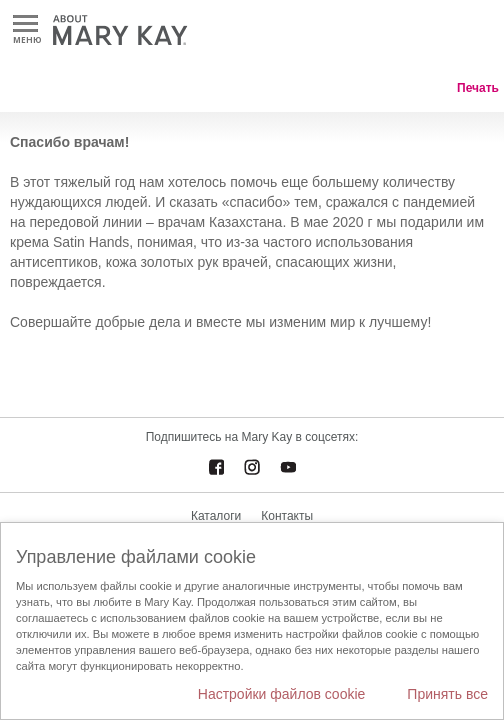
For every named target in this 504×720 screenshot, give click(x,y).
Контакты (287, 516)
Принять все (447, 694)
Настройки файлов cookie (282, 694)
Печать (478, 88)
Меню (25, 24)
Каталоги (216, 516)
